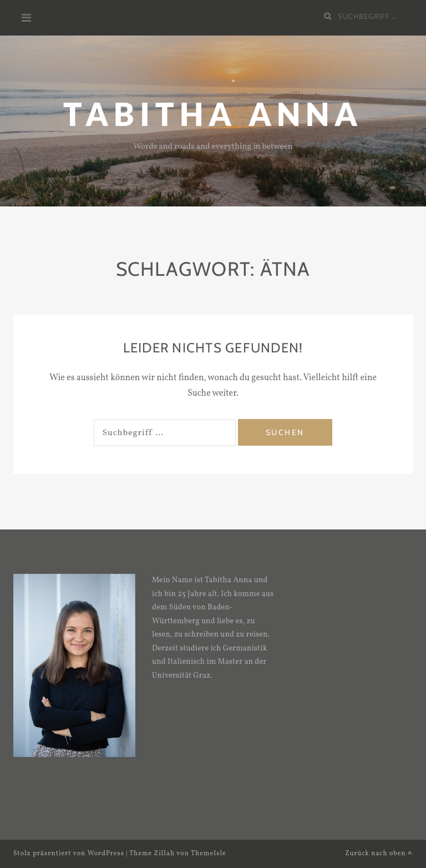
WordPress (106, 854)
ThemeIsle (209, 854)
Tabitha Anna (213, 114)
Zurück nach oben (379, 854)
